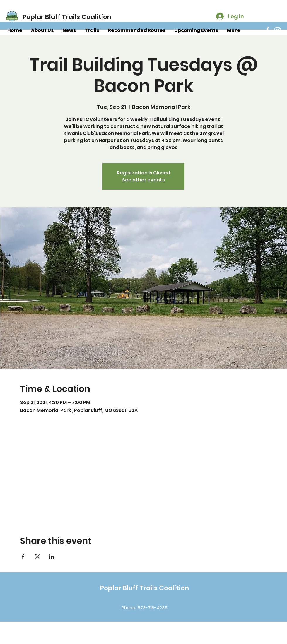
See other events (143, 180)
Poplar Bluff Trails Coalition (145, 588)
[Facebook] (268, 30)
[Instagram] (278, 30)
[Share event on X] (37, 557)
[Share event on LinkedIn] (52, 557)
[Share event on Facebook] (23, 557)
